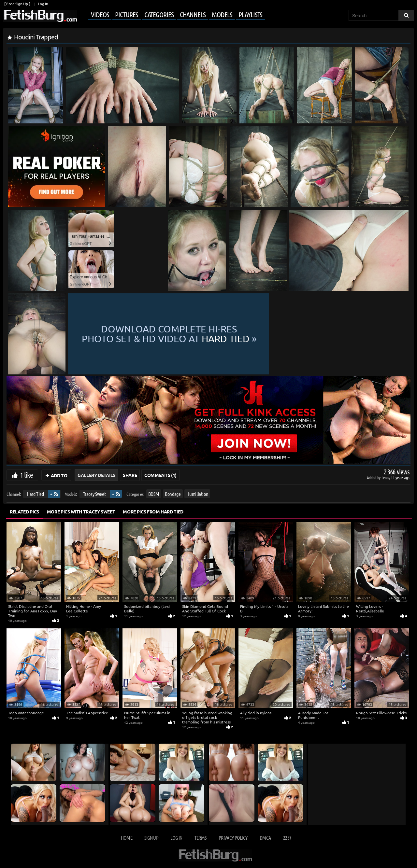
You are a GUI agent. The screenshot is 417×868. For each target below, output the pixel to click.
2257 (287, 838)
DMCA (265, 838)
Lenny (386, 477)
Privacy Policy (233, 838)
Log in (43, 4)
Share (130, 475)
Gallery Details (96, 475)
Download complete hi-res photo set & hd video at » (238, 334)
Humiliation (197, 494)
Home (127, 838)
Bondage (173, 494)
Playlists (250, 14)
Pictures (126, 14)
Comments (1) (160, 475)
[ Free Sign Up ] (17, 4)
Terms (201, 838)
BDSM (154, 494)
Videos (100, 14)
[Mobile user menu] (172, 15)
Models (222, 14)
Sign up (151, 838)
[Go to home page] (40, 16)
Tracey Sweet (94, 494)
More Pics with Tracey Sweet (81, 511)
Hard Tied (35, 494)
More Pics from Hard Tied (153, 511)
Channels (193, 14)
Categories (159, 14)
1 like (27, 475)
